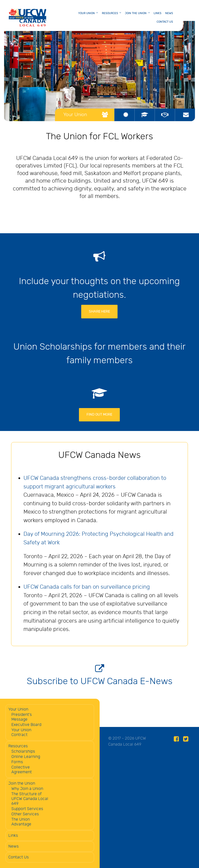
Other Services (25, 814)
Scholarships (23, 752)
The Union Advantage (21, 822)
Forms (17, 762)
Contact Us (19, 857)
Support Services (27, 809)
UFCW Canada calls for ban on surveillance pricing (87, 587)
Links (13, 836)
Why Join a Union (27, 789)
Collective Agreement (22, 770)
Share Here (99, 311)
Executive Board (26, 725)
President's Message (22, 717)
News (13, 846)
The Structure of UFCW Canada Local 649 (30, 799)
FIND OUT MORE (99, 414)
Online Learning (26, 757)
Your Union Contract (21, 732)
